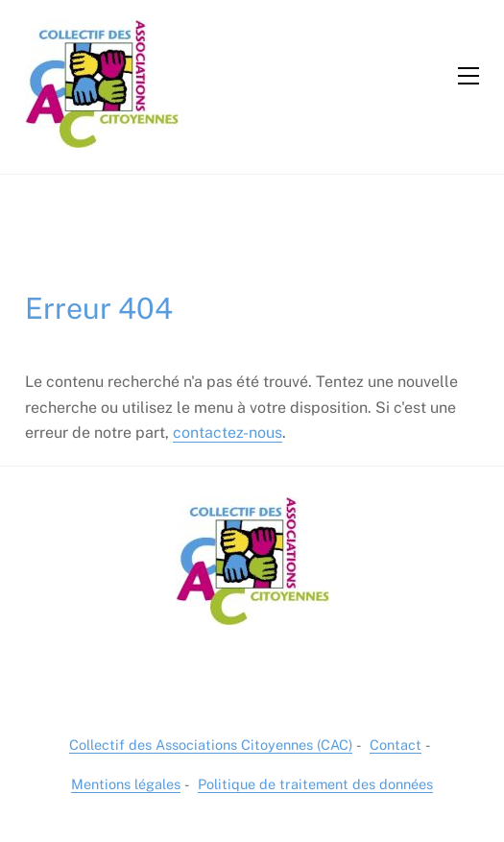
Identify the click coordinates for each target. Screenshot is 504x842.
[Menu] (468, 76)
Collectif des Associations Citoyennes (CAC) (211, 745)
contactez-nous (228, 433)
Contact (396, 745)
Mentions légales (126, 784)
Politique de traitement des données (315, 784)
